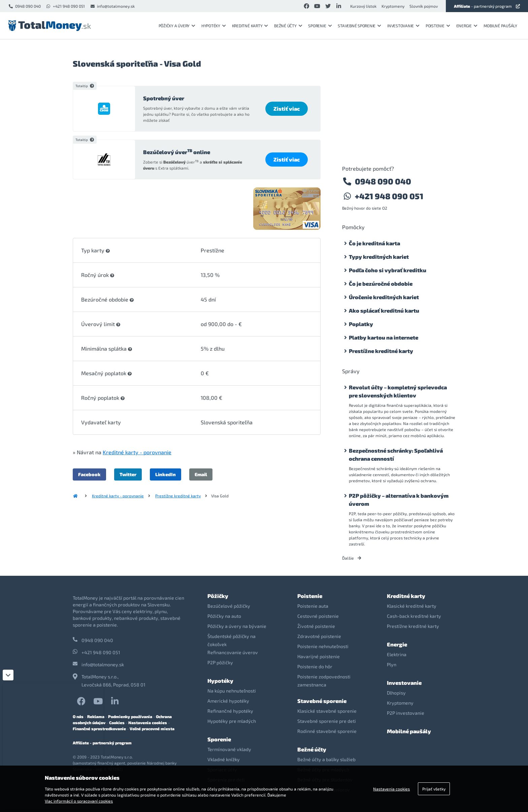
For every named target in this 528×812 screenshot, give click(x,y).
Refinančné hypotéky (230, 711)
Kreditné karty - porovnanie (137, 452)
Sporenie (320, 26)
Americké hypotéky (228, 701)
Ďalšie (352, 558)
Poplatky (361, 324)
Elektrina (397, 654)
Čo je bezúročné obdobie (381, 284)
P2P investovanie (406, 713)
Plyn (392, 664)
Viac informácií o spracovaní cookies (79, 801)
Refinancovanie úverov (233, 652)
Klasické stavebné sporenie (327, 711)
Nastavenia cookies (148, 722)
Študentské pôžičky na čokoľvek (232, 640)
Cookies (117, 722)
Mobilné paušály (500, 26)
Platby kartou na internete (384, 337)
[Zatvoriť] (8, 675)
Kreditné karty (250, 26)
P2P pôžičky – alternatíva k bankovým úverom (399, 500)
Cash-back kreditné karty (414, 616)
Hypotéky (214, 26)
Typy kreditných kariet (379, 257)
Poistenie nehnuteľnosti (323, 646)
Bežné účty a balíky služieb (326, 759)
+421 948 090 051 (65, 6)
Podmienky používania (130, 716)
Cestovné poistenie (318, 616)
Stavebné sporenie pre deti (327, 721)
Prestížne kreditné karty (178, 496)
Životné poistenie (316, 626)
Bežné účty (288, 26)
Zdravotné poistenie (319, 636)
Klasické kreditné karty (412, 606)
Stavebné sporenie (359, 26)
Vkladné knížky (224, 759)
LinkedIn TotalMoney (115, 701)
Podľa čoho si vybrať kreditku (388, 270)
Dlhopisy (396, 693)
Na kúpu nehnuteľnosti (232, 691)
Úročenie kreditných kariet (384, 297)
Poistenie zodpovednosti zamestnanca (324, 681)
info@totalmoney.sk (112, 6)
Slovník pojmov (424, 6)
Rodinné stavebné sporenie (327, 731)
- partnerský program (487, 6)
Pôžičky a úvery (177, 26)
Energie (467, 26)
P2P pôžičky (220, 662)
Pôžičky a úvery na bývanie (237, 626)
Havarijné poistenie (319, 656)
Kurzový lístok (363, 6)
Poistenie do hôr (315, 666)
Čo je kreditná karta (374, 243)
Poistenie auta (313, 606)
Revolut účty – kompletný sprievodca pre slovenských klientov (398, 391)
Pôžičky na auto (224, 616)
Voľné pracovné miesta (152, 729)
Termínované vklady (229, 749)
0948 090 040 (24, 6)
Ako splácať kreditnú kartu (384, 310)
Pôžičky (218, 596)
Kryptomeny (393, 6)
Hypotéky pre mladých (232, 721)
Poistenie (438, 26)
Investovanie (403, 26)
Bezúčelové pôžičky (229, 606)
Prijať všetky (434, 789)
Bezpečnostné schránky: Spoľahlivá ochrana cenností (396, 454)
